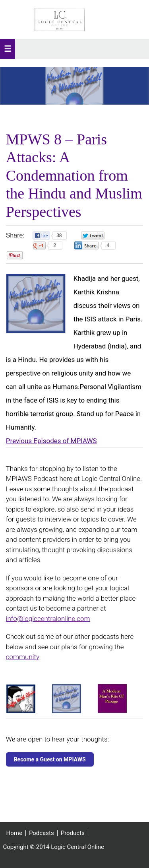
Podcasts (42, 833)
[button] (8, 49)
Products (73, 833)
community (23, 657)
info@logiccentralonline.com (48, 619)
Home (14, 833)
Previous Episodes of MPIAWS (51, 441)
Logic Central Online (60, 19)
